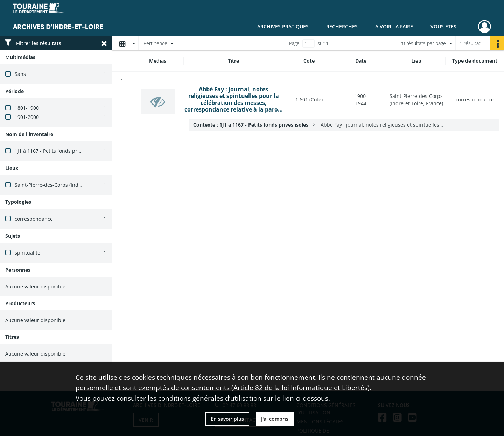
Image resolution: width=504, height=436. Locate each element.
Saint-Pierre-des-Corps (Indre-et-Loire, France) (69, 185)
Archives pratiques (283, 26)
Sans (20, 74)
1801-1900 (27, 108)
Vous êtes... (446, 26)
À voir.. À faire (394, 26)
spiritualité (27, 253)
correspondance (34, 219)
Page (294, 43)
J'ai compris (275, 419)
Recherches (342, 26)
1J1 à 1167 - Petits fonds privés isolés (58, 151)
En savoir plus (227, 419)
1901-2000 (27, 117)
